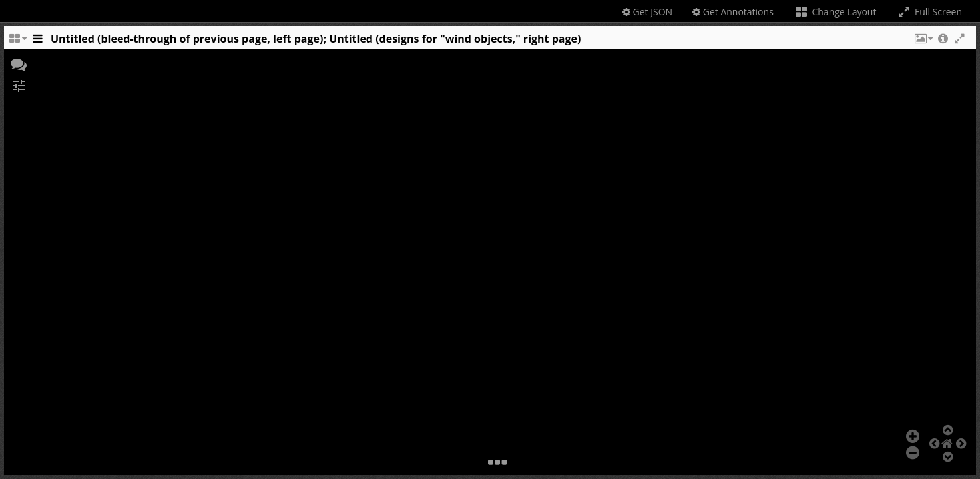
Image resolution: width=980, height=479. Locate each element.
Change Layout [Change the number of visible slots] (835, 12)
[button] (923, 42)
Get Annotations (733, 12)
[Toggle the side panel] (37, 42)
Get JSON (647, 12)
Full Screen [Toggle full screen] (929, 12)
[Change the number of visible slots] (17, 42)
